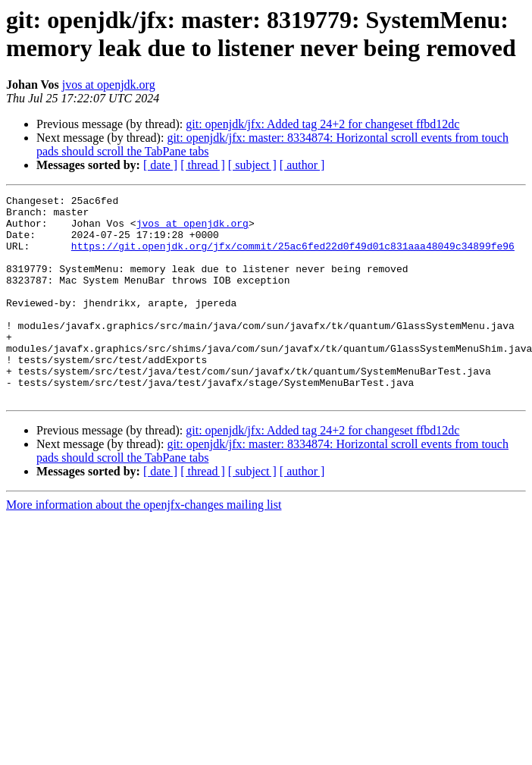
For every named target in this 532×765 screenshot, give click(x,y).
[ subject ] (252, 165)
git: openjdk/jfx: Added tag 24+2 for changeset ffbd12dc (322, 124)
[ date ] (160, 165)
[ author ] (302, 165)
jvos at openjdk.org (109, 85)
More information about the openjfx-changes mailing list (144, 546)
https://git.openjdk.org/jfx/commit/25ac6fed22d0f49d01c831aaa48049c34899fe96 (293, 257)
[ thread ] (203, 165)
